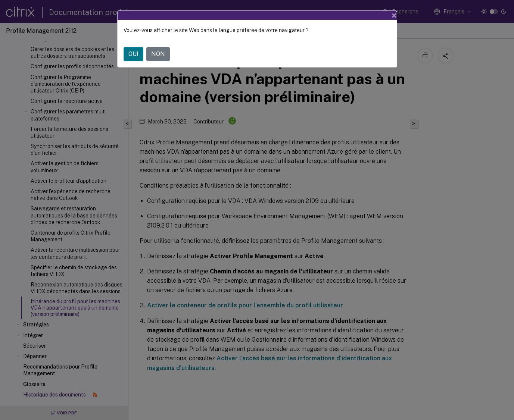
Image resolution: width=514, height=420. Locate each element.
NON (158, 54)
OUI (133, 54)
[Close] (394, 15)
